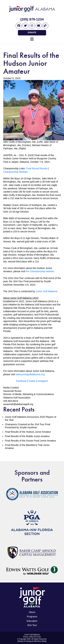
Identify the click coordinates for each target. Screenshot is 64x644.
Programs (32, 617)
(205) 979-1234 (32, 19)
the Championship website (40, 271)
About (32, 612)
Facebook (21, 381)
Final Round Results (37, 168)
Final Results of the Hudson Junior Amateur (28, 432)
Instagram (43, 381)
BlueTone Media (40, 641)
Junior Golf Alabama (46, 291)
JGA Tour (32, 625)
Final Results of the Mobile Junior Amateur (27, 436)
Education (32, 621)
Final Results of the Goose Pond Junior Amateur (31, 441)
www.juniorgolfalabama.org (30, 374)
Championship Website (16, 172)
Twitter (32, 381)
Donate (32, 33)
